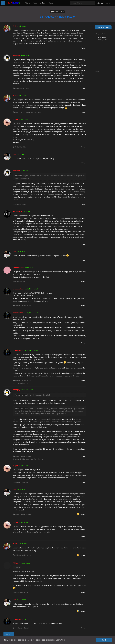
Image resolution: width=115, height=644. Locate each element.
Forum (35, 3)
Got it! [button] (104, 640)
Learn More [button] (61, 640)
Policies (50, 3)
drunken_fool (22, 395)
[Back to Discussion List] (3, 3)
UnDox (42, 3)
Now (97, 71)
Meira (18, 124)
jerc (17, 526)
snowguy (19, 100)
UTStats (27, 3)
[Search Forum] (82, 3)
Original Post (100, 34)
